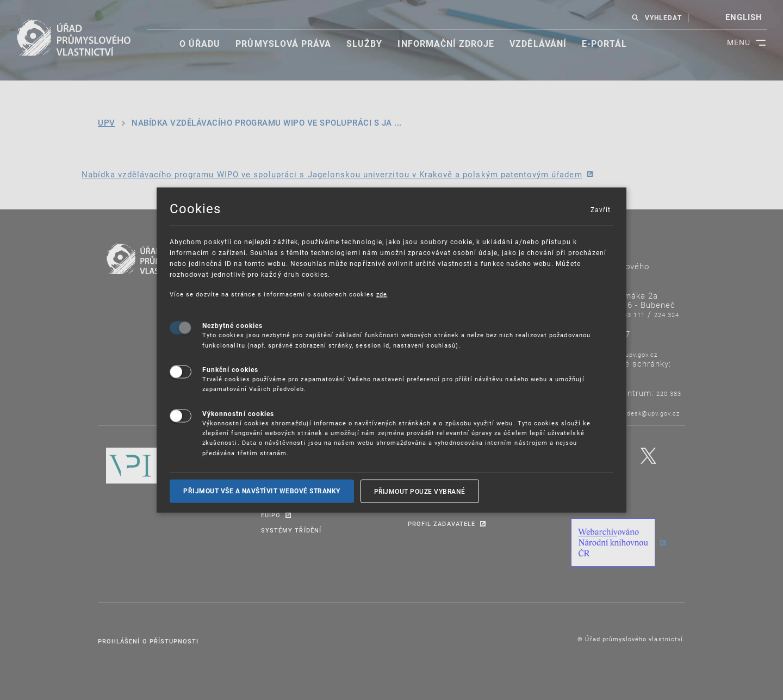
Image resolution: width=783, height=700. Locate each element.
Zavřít (600, 209)
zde (382, 293)
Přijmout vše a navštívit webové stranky (262, 491)
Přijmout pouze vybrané (420, 491)
